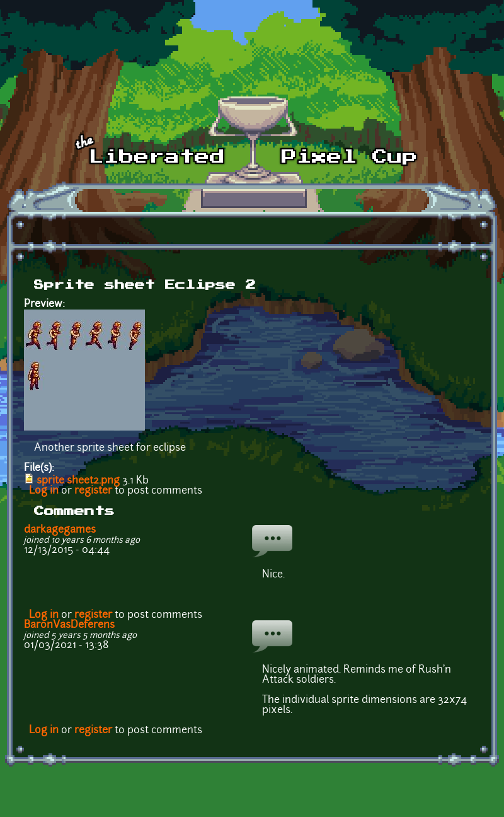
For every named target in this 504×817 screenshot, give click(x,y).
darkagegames (60, 530)
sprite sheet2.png (78, 481)
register (93, 491)
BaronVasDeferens (69, 625)
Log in (44, 491)
